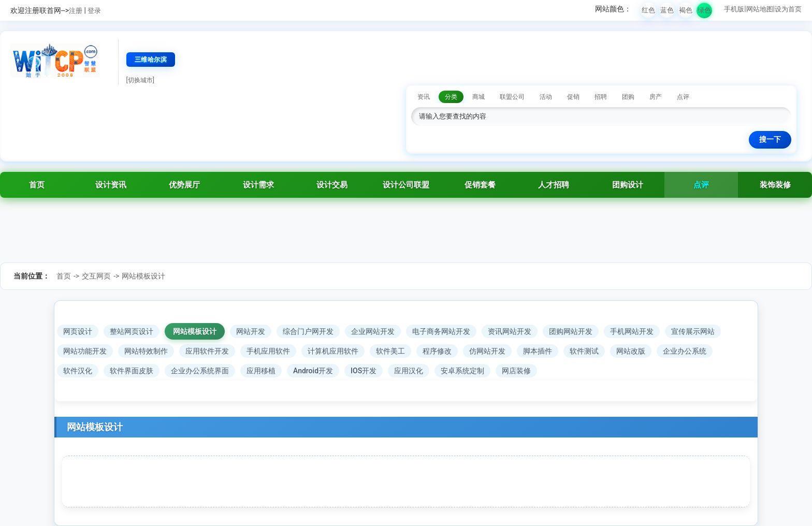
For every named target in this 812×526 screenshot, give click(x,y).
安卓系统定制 (462, 371)
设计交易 (332, 185)
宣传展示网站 (693, 331)
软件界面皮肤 (132, 371)
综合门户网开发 (308, 331)
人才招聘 (554, 185)
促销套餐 (480, 185)
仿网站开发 (487, 351)
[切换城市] (140, 80)
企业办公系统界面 (200, 371)
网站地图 (760, 9)
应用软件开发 (207, 351)
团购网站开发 (571, 331)
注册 (76, 11)
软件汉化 (78, 371)
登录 (94, 11)
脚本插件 (538, 351)
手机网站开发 (632, 331)
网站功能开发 (85, 351)
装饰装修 (775, 185)
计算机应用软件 (333, 351)
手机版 (734, 9)
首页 (37, 185)
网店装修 (516, 371)
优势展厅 (184, 185)
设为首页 (788, 9)
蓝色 (667, 10)
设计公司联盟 (406, 185)
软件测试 (584, 351)
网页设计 (78, 331)
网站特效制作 (146, 351)
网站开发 (251, 331)
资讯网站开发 (510, 331)
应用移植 (261, 371)
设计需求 (258, 185)
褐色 (686, 10)
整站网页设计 (132, 331)
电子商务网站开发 (441, 331)
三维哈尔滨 (151, 60)
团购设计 (628, 185)
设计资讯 (111, 185)
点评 (701, 185)
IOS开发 (364, 371)
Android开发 (313, 371)
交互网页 (96, 276)
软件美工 (390, 351)
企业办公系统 (685, 351)
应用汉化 (409, 371)
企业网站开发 (373, 331)
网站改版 (631, 351)
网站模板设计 (143, 276)
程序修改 (437, 351)
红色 (648, 10)
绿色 (704, 10)
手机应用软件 (268, 351)
